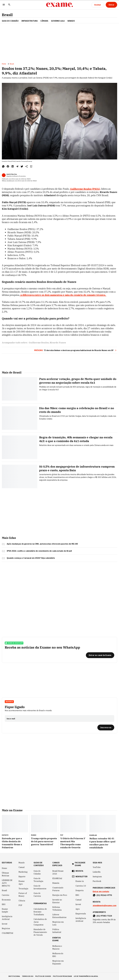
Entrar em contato (101, 891)
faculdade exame (80, 864)
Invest (5, 924)
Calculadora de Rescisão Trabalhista (40, 912)
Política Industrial (57, 931)
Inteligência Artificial (7, 918)
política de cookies (43, 976)
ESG (4, 904)
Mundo (22, 863)
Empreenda (81, 914)
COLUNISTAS (7, 933)
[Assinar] (98, 5)
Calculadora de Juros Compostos (40, 922)
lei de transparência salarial (86, 976)
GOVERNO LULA (58, 21)
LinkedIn (97, 872)
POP (20, 905)
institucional (14, 976)
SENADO (71, 21)
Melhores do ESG (58, 955)
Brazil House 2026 (58, 872)
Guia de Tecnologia (38, 880)
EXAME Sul (57, 878)
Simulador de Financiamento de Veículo (40, 932)
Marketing (23, 872)
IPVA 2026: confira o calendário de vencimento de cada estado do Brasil (39, 551)
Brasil (7, 15)
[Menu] (4, 5)
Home (4, 64)
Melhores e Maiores (57, 947)
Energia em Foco (60, 895)
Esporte (22, 877)
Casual (22, 867)
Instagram (97, 877)
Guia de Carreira (37, 895)
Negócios (6, 928)
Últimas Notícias (5, 874)
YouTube (97, 867)
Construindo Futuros (58, 889)
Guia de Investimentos (40, 887)
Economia (6, 900)
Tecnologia (23, 889)
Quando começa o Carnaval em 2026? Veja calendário (31, 558)
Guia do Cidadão (10, 21)
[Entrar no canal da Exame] (100, 655)
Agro (78, 909)
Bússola (56, 883)
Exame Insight (5, 910)
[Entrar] (111, 5)
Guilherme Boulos (39, 343)
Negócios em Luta (58, 923)
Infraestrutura (30, 21)
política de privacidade (62, 976)
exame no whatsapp (14, 643)
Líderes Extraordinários (59, 916)
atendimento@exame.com (105, 905)
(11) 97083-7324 (104, 916)
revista (79, 871)
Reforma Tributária (57, 909)
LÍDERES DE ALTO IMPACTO (7, 883)
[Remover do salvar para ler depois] (31, 166)
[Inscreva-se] (106, 727)
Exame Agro (22, 883)
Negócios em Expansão (58, 962)
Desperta (9, 702)
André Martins (12, 174)
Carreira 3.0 (81, 886)
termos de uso (28, 976)
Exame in (80, 881)
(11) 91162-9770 (104, 895)
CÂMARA (44, 21)
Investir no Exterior (57, 901)
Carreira (6, 895)
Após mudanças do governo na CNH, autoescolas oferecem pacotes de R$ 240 (42, 544)
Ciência (22, 901)
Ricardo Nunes (58, 343)
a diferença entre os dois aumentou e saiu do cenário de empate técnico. (63, 295)
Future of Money (23, 895)
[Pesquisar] (9, 5)
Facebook (97, 881)
